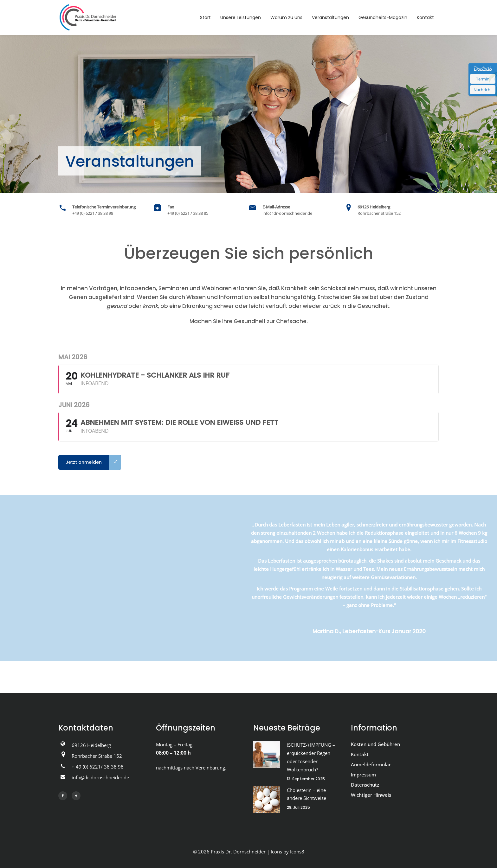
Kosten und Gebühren (375, 744)
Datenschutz (365, 785)
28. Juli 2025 (298, 807)
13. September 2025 (306, 779)
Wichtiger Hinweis (371, 795)
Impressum (363, 775)
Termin (483, 79)
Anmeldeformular (371, 764)
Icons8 (297, 852)
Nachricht (483, 90)
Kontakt (360, 754)
